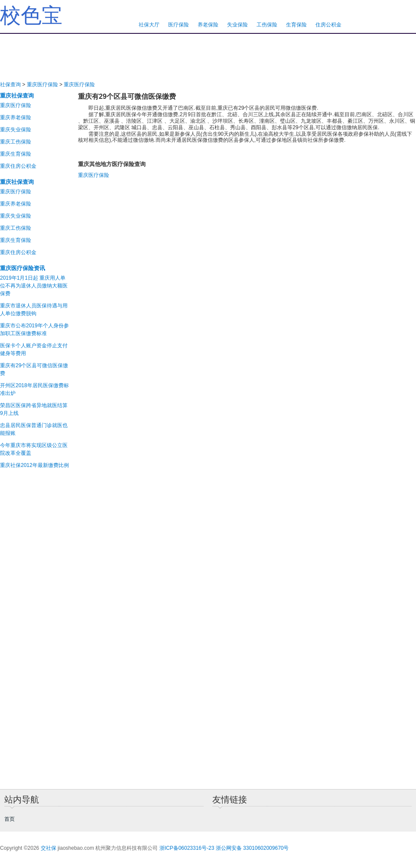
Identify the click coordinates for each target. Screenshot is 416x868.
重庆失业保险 (16, 130)
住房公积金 (328, 25)
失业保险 (237, 25)
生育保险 (296, 25)
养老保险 (208, 25)
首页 (10, 819)
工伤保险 (267, 25)
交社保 (49, 848)
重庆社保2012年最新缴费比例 (34, 465)
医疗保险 (179, 25)
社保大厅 (149, 25)
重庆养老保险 (16, 117)
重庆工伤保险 (16, 142)
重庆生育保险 (16, 154)
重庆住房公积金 (18, 166)
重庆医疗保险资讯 (23, 268)
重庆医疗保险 (42, 85)
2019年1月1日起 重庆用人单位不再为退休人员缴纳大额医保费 (34, 286)
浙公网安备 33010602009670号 (252, 848)
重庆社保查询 (17, 96)
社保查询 (10, 85)
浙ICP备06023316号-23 (187, 848)
